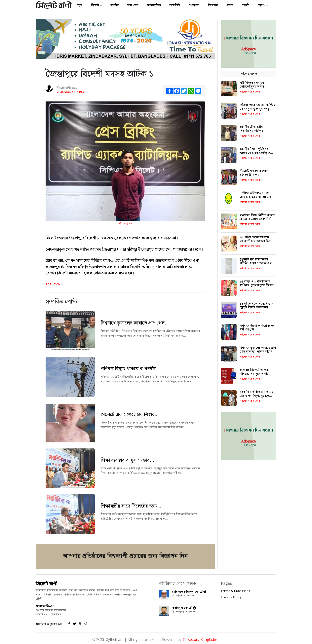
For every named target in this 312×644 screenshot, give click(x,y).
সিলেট (95, 5)
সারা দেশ (133, 5)
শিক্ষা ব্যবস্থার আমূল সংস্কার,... (128, 460)
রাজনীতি (175, 5)
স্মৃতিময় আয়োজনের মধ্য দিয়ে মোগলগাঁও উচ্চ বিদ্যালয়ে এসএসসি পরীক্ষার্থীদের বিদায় (257, 109)
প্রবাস (230, 5)
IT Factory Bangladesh (201, 638)
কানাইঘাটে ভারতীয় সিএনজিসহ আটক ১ (252, 129)
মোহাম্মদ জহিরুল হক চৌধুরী (190, 592)
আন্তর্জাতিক (154, 5)
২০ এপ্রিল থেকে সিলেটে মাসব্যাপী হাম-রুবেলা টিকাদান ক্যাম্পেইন (257, 241)
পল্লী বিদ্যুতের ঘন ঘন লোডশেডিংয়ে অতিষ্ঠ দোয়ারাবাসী (252, 87)
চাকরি (245, 5)
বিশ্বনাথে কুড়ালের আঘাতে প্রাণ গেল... (135, 323)
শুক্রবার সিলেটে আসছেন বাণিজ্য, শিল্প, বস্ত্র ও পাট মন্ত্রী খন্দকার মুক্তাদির (257, 374)
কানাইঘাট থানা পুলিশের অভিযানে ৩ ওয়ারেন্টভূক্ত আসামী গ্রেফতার (255, 153)
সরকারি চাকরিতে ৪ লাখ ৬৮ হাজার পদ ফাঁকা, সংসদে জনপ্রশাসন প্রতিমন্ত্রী (256, 396)
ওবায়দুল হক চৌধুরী (184, 608)
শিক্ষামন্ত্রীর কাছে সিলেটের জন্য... (131, 506)
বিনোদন (213, 5)
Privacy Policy (231, 597)
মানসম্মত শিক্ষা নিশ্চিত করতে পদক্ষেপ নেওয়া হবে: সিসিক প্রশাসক (257, 219)
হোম (79, 5)
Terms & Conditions (235, 591)
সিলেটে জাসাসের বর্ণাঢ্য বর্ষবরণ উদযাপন (254, 173)
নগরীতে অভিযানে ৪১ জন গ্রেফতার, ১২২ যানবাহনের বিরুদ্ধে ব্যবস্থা (255, 197)
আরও (261, 5)
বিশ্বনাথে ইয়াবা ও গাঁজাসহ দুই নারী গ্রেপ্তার (257, 328)
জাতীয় (115, 5)
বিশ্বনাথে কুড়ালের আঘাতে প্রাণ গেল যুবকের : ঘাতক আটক (258, 350)
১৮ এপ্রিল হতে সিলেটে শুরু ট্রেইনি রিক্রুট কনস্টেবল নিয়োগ (256, 307)
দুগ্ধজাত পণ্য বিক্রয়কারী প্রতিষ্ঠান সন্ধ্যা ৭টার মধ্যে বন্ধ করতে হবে (257, 263)
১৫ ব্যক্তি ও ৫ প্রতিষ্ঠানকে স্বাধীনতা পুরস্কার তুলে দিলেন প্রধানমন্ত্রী (256, 285)
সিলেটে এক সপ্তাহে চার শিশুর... (130, 415)
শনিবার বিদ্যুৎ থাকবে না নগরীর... (130, 369)
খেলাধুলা (194, 5)
